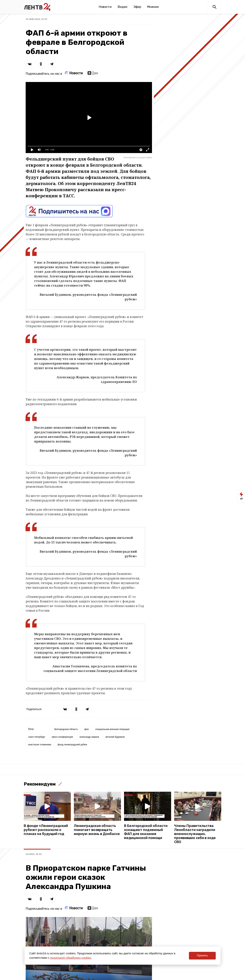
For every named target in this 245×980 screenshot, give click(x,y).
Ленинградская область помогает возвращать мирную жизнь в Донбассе (97, 830)
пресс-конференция (62, 737)
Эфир (137, 7)
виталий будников (115, 737)
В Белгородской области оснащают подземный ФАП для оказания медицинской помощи (146, 832)
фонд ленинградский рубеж (72, 745)
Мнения (153, 7)
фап (87, 729)
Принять (202, 955)
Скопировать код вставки (138, 157)
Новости (105, 7)
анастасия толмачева (40, 745)
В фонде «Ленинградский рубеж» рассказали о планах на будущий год (46, 830)
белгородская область (66, 729)
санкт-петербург (37, 737)
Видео (122, 7)
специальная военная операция (112, 729)
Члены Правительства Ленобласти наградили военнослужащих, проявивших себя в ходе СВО (195, 834)
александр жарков (89, 737)
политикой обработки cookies (71, 958)
